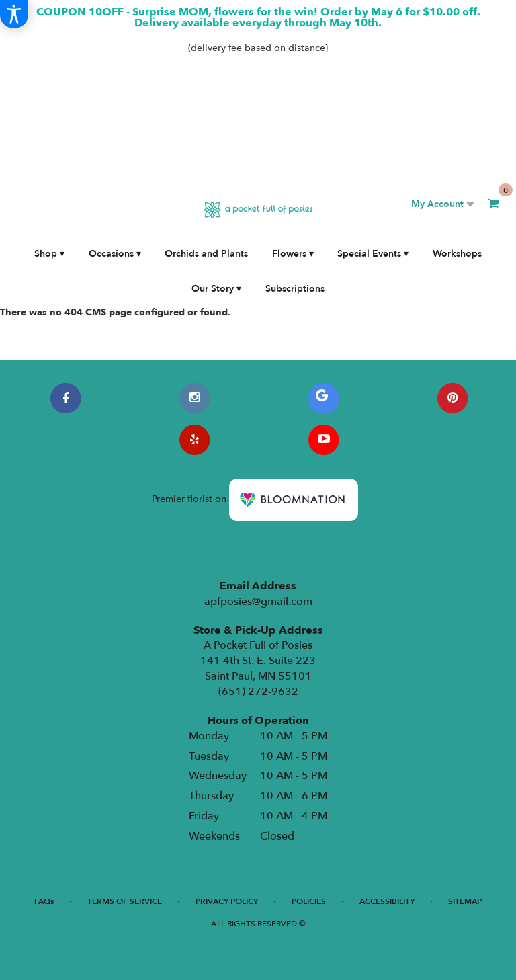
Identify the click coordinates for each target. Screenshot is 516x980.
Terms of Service (125, 901)
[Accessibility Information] (14, 14)
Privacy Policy (227, 901)
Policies (309, 901)
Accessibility (387, 901)
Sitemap (465, 901)
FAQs (44, 901)
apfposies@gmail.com (258, 602)
